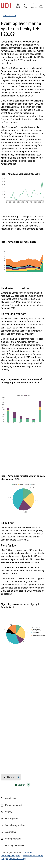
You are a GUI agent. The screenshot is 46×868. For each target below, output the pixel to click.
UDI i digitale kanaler (15, 845)
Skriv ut (9, 777)
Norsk (18, 6)
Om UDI (9, 812)
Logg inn (33, 6)
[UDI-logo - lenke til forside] (6, 7)
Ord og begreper (13, 839)
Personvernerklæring (33, 856)
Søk (25, 6)
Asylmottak (11, 832)
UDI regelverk (12, 819)
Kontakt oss (10, 798)
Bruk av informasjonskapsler (16, 854)
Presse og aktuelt (14, 805)
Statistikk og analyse (15, 825)
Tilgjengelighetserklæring (14, 859)
